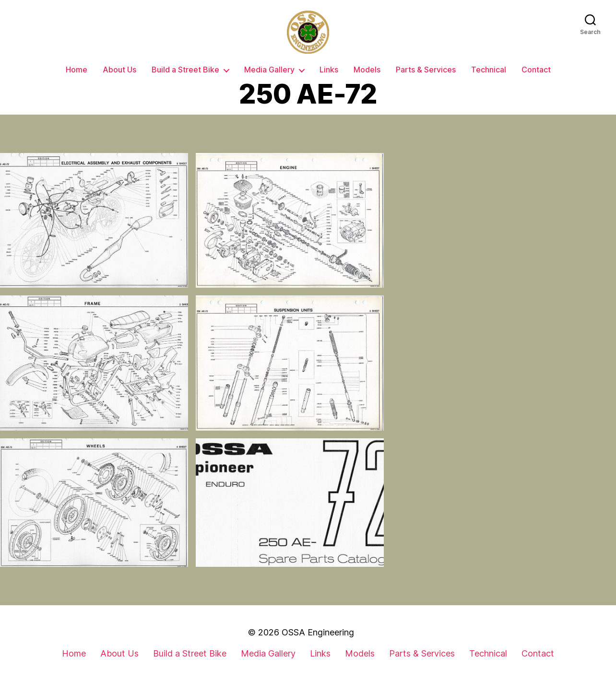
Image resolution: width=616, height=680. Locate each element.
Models (367, 70)
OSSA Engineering (318, 632)
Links (329, 70)
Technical (489, 70)
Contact (536, 70)
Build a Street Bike (185, 70)
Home (77, 70)
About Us (119, 70)
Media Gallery (269, 70)
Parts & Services (426, 70)
